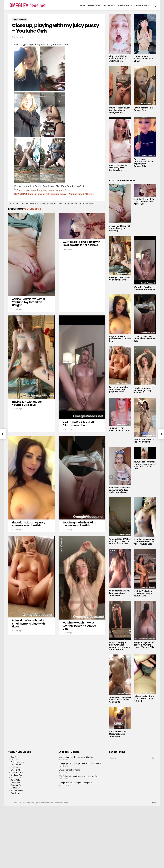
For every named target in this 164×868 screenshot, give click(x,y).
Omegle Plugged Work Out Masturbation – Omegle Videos (120, 110)
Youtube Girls (32, 209)
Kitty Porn (15, 760)
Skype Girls (15, 780)
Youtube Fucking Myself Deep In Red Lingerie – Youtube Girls (120, 700)
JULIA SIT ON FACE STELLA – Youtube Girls (119, 429)
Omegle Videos (125, 5)
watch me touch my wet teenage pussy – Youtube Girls (79, 626)
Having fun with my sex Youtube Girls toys (27, 403)
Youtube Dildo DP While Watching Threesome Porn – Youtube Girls (120, 541)
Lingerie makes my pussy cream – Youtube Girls (29, 524)
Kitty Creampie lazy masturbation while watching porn (118, 59)
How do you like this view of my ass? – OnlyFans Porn (118, 168)
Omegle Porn (16, 767)
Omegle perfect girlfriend (69, 770)
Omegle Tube (94, 5)
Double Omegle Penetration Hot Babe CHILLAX (144, 59)
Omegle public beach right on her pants (75, 783)
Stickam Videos (143, 5)
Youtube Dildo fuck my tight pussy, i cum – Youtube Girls (120, 593)
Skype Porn (15, 783)
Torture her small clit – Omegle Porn (144, 109)
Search (153, 759)
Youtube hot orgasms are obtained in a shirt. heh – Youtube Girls (144, 542)
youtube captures (19, 204)
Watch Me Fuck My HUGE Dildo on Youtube (79, 424)
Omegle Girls (109, 5)
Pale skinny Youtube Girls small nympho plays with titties (28, 623)
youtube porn (55, 204)
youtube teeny (87, 204)
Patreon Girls (16, 778)
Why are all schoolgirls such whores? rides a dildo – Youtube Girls (120, 490)
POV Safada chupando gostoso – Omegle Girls (79, 776)
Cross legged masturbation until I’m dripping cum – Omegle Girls (144, 163)
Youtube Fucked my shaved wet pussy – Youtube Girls (143, 593)
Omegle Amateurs (18, 762)
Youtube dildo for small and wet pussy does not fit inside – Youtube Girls (145, 465)
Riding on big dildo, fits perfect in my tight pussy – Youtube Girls (144, 645)
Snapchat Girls (17, 785)
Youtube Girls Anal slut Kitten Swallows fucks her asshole (81, 244)
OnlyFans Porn (17, 775)
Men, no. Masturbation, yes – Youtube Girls (144, 441)
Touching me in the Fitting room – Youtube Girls (79, 524)
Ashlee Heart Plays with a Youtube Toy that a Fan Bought (28, 302)
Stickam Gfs (16, 788)
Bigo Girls (15, 757)
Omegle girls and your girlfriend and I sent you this (80, 763)
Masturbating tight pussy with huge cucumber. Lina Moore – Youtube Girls (119, 646)
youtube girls (38, 204)
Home (83, 5)
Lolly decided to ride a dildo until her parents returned (144, 699)
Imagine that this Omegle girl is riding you (76, 757)
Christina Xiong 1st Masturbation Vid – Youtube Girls (118, 734)
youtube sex (71, 204)
